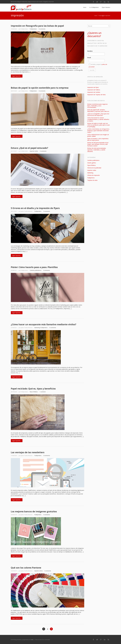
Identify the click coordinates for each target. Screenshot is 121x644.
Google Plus (101, 2)
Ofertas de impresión (94, 175)
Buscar (109, 26)
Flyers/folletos (34, 392)
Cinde (32, 640)
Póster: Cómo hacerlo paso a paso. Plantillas (34, 267)
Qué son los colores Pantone (26, 568)
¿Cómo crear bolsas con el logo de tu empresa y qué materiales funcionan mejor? (98, 131)
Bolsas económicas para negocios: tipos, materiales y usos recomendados (98, 106)
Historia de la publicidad (94, 168)
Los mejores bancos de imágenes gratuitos (34, 511)
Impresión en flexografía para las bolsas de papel (37, 26)
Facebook (93, 2)
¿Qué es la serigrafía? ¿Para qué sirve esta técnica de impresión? (98, 115)
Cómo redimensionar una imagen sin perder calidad (98, 135)
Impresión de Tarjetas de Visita (96, 95)
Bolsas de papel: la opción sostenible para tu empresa (40, 88)
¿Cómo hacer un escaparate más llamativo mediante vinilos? (43, 324)
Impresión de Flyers (93, 87)
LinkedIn (105, 2)
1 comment (43, 392)
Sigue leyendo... (17, 76)
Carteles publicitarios (36, 270)
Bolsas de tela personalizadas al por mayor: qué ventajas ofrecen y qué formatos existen (98, 144)
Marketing (37, 328)
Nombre (90, 51)
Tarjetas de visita (92, 180)
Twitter (97, 2)
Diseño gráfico (92, 163)
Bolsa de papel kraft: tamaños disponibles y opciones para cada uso (98, 111)
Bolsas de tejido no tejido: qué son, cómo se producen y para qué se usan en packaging (99, 125)
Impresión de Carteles (94, 92)
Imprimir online (34, 151)
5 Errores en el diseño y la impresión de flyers (35, 208)
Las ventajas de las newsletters (28, 452)
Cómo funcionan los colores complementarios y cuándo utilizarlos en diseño (98, 119)
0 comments (42, 29)
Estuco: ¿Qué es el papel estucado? (29, 148)
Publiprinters (33, 29)
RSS (108, 2)
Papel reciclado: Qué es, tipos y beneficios (33, 389)
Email (89, 58)
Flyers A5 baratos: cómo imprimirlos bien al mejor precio (98, 139)
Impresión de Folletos (94, 90)
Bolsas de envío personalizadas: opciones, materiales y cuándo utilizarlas (97, 150)
